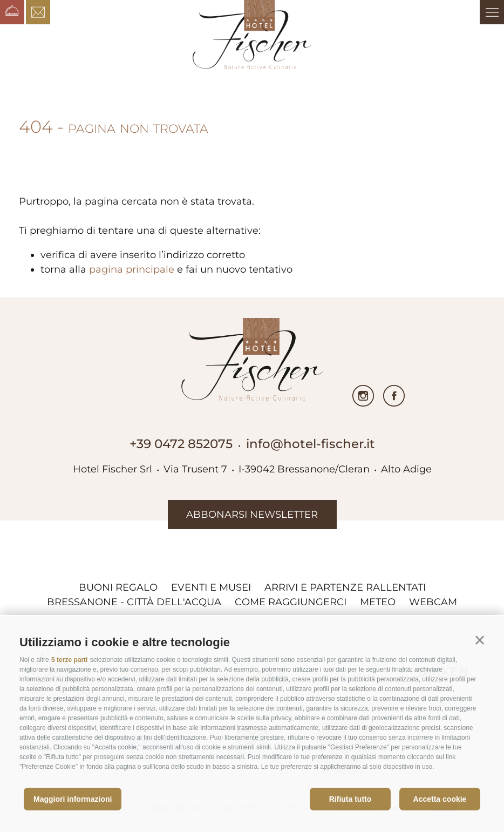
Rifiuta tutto (350, 799)
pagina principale (132, 269)
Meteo (378, 602)
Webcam (433, 602)
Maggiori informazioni (73, 799)
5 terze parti (69, 660)
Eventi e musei (211, 587)
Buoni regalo (118, 587)
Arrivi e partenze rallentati (345, 587)
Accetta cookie (440, 799)
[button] (480, 640)
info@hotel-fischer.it (311, 444)
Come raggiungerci (291, 602)
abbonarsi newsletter (252, 515)
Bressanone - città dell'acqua (134, 602)
